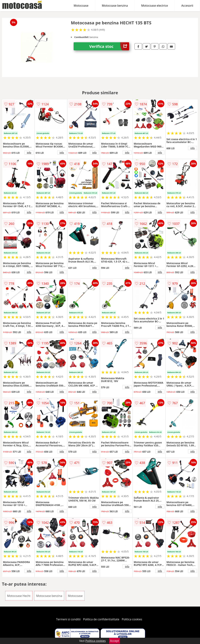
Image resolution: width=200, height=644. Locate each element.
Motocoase (81, 6)
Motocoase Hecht (19, 596)
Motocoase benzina (115, 6)
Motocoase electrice (155, 6)
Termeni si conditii (68, 619)
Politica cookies (132, 619)
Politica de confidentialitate (101, 619)
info (29, 152)
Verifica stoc (109, 46)
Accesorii (187, 6)
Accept (115, 641)
